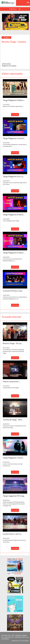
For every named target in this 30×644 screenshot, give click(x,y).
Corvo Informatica (24, 641)
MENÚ (15, 9)
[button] (15, 89)
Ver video (15, 114)
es (28, 2)
